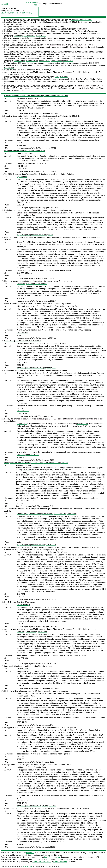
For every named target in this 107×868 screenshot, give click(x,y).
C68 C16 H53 (22, 333)
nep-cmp (5, 4)
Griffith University (60, 862)
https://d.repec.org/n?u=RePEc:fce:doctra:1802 (35, 416)
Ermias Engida (19, 61)
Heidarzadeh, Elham (82, 86)
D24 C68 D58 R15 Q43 (25, 501)
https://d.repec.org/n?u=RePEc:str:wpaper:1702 (36, 460)
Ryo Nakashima (99, 38)
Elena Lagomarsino (78, 56)
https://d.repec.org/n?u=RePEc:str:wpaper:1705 (36, 279)
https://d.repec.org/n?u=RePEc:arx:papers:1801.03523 (38, 113)
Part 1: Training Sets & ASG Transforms (20, 70)
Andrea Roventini (88, 47)
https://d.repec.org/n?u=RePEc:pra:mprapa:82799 (36, 148)
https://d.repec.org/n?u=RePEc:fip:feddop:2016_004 (37, 725)
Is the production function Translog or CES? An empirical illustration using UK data (36, 56)
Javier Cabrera (22, 43)
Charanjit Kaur (10, 43)
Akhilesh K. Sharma (84, 40)
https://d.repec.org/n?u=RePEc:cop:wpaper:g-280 (36, 599)
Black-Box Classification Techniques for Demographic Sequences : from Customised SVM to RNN (42, 22)
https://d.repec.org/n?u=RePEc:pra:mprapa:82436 (36, 806)
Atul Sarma (97, 40)
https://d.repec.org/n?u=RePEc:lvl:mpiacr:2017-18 (36, 545)
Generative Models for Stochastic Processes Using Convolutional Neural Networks (36, 20)
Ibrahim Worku (44, 61)
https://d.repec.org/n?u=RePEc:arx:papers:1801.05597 (38, 301)
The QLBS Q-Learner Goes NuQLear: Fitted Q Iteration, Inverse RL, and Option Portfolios (39, 29)
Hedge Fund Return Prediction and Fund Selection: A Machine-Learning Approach (36, 79)
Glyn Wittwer (9, 68)
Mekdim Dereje (32, 61)
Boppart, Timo (98, 88)
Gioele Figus (19, 36)
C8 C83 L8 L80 (23, 800)
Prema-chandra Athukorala (54, 45)
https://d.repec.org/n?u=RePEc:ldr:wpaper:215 (35, 235)
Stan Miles (5, 13)
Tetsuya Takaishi (61, 77)
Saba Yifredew (57, 61)
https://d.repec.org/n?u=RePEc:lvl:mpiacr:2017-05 (36, 664)
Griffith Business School (42, 862)
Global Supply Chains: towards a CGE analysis (23, 45)
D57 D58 (21, 757)
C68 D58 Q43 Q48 (24, 273)
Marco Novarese (7, 860)
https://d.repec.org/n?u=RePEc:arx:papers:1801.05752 (38, 627)
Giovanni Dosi (75, 47)
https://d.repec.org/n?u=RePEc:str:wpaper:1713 (35, 506)
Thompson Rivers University (21, 13)
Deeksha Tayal (35, 43)
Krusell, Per (9, 90)
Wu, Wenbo (85, 79)
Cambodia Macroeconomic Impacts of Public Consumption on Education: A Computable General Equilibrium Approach (50, 72)
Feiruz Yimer (68, 61)
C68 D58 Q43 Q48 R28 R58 (28, 455)
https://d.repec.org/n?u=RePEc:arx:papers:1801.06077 (38, 208)
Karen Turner (41, 36)
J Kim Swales (30, 36)
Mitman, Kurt (19, 90)
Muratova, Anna (89, 22)
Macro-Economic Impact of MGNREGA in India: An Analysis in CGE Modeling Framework (39, 40)
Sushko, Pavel (36, 119)
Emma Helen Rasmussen (87, 31)
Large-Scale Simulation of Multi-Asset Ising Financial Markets (28, 77)
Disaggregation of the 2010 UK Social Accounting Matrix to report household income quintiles (40, 81)
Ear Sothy (21, 632)
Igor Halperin (82, 29)
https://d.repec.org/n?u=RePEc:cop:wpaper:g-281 (36, 368)
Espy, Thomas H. (16, 24)
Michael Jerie (84, 65)
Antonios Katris (85, 81)
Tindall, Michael (96, 79)
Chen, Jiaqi (75, 79)
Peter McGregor (48, 54)
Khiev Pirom (27, 74)
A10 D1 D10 (22, 166)
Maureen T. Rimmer (85, 45)
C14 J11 (20, 143)
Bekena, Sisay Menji (56, 27)
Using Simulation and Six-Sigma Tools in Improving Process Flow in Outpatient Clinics (38, 86)
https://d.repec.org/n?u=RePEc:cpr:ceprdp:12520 (36, 847)
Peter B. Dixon (71, 45)
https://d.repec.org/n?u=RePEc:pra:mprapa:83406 (36, 171)
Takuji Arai (79, 38)
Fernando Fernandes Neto (81, 20)
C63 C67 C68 (22, 658)
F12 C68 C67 (22, 362)
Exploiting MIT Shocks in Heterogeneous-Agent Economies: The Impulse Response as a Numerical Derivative (47, 88)
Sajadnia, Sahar (97, 86)
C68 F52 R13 (22, 594)
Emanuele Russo (49, 375)
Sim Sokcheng (15, 74)
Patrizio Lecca (36, 54)
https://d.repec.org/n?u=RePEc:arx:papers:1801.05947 (38, 688)
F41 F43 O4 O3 (23, 411)
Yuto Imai (88, 38)
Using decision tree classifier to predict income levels (25, 27)
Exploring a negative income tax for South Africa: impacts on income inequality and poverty (39, 31)
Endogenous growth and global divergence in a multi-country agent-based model (36, 47)
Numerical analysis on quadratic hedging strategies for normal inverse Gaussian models (38, 38)
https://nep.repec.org (52, 857)
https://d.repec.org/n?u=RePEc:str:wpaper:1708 (36, 762)
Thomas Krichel (27, 866)
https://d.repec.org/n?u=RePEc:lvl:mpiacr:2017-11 (36, 338)
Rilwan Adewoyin (45, 70)
